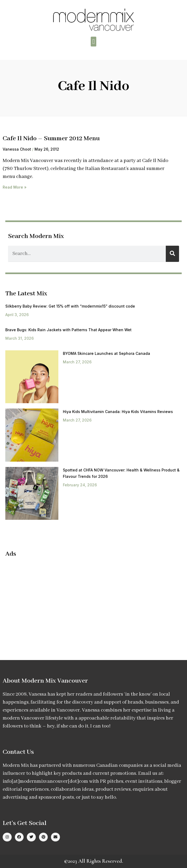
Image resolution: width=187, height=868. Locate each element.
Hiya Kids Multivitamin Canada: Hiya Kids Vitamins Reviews (118, 412)
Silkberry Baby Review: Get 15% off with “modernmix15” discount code (70, 306)
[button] (94, 42)
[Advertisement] (50, 601)
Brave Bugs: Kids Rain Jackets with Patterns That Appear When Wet (68, 330)
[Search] (172, 254)
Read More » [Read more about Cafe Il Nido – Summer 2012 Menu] (15, 187)
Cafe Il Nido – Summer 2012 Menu (51, 139)
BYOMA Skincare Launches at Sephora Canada (106, 353)
